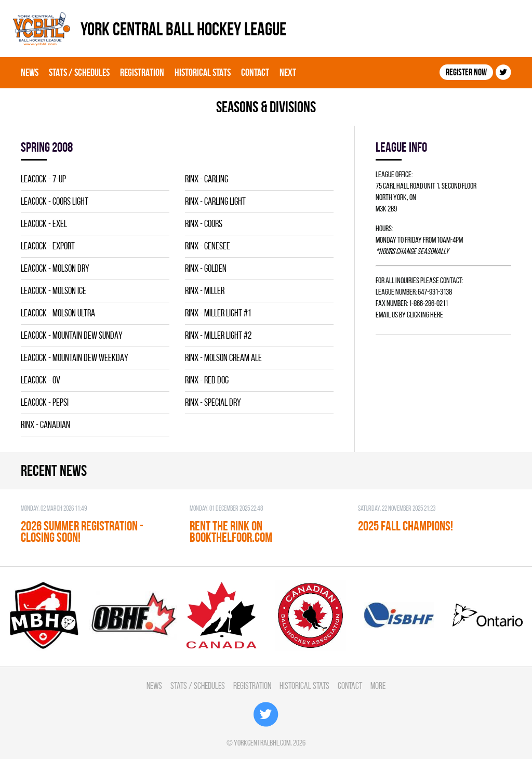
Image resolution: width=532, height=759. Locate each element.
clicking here (425, 315)
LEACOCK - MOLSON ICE (54, 291)
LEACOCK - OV (41, 380)
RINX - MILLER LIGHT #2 (218, 335)
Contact (255, 72)
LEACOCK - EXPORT (48, 246)
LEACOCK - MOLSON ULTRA (58, 313)
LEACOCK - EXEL (44, 224)
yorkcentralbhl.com (262, 743)
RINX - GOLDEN (206, 268)
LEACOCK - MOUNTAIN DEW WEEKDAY (75, 358)
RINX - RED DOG (207, 380)
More (378, 685)
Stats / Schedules (79, 72)
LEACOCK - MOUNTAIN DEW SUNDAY (72, 335)
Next (288, 72)
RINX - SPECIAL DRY (213, 402)
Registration (142, 72)
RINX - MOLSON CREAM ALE (223, 358)
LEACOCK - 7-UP (43, 179)
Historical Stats (203, 72)
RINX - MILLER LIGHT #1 (218, 313)
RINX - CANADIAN (45, 425)
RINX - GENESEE (208, 246)
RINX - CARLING (207, 179)
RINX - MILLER (205, 291)
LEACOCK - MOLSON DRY (55, 268)
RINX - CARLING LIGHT (215, 201)
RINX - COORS (204, 224)
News (30, 72)
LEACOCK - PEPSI (45, 402)
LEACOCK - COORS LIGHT (55, 201)
